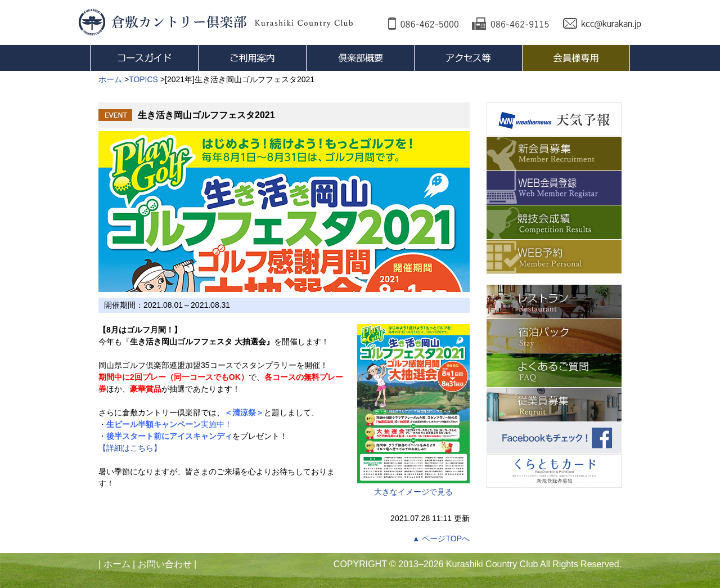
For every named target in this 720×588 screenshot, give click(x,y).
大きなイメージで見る (413, 410)
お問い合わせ (165, 564)
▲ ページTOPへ (441, 538)
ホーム (117, 564)
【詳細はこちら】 (130, 448)
